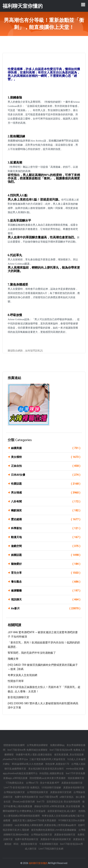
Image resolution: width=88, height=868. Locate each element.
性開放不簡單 (16, 681)
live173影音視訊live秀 (72, 844)
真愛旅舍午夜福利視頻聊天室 (56, 839)
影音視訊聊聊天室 (18, 697)
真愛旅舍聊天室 (29, 844)
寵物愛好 (46, 564)
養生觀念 (46, 582)
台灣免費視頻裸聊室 (38, 745)
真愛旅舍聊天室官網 (61, 792)
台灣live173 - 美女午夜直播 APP (43, 783)
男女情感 (46, 493)
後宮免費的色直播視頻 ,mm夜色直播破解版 (54, 830)
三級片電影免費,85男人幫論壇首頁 (48, 759)
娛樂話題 (46, 555)
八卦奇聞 (46, 502)
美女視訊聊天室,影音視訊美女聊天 (46, 769)
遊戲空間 (46, 546)
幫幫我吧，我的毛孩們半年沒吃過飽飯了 (32, 653)
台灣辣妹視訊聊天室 (14, 792)
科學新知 (46, 528)
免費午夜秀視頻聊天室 (27, 797)
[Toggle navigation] (83, 5)
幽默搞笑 (46, 510)
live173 (41, 802)
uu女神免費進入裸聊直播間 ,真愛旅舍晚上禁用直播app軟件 (46, 825)
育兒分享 (46, 573)
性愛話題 (46, 484)
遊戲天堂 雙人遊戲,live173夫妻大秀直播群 (35, 820)
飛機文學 (13, 659)
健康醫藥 (46, 591)
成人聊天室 (31, 849)
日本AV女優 (46, 475)
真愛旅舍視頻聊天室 (72, 783)
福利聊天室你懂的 (38, 863)
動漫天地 (46, 537)
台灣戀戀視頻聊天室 (38, 792)
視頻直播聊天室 (76, 778)
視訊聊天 (46, 600)
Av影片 (46, 608)
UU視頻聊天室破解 (52, 787)
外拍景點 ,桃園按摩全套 (52, 773)
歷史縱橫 (46, 519)
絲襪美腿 (46, 448)
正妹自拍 (46, 466)
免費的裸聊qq (57, 745)
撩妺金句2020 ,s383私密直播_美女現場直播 (57, 806)
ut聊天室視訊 (67, 797)
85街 (16, 844)
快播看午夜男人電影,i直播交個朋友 (34, 755)
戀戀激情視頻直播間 (14, 745)
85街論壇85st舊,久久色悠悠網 (28, 764)
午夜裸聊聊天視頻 (49, 844)
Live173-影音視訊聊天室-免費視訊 (22, 787)
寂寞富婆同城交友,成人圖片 (62, 811)
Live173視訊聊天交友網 (51, 849)
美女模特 (46, 457)
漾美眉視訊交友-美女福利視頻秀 (64, 802)
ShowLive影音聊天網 (24, 802)
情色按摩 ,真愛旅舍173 (57, 764)
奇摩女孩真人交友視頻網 (22, 675)
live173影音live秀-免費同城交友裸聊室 (28, 750)
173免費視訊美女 (15, 783)
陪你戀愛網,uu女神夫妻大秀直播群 (48, 778)
